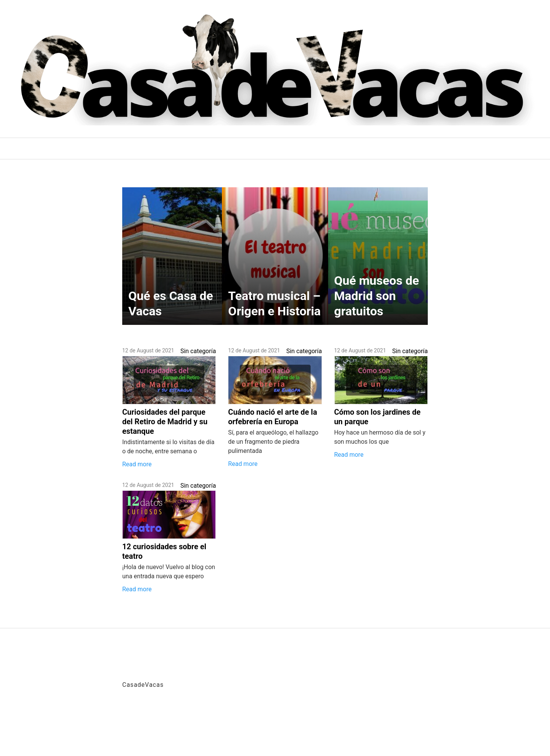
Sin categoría (198, 351)
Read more (137, 464)
